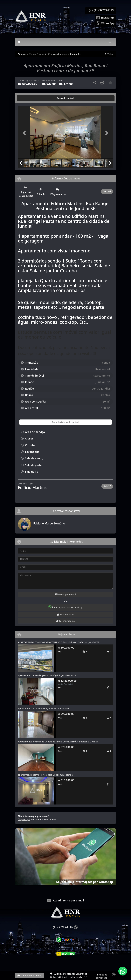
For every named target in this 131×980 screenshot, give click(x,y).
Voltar (109, 54)
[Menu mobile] (19, 42)
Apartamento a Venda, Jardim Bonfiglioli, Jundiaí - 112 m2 (48, 675)
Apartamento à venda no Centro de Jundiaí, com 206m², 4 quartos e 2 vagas (58, 742)
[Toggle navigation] (110, 42)
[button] (25, 133)
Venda (32, 54)
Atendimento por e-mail (66, 900)
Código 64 (75, 54)
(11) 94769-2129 (104, 10)
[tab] (27, 98)
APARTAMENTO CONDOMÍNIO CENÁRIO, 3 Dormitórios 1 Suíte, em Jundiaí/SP (59, 642)
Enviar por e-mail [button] (65, 594)
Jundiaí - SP (44, 54)
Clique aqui (24, 819)
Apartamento (60, 54)
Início (22, 54)
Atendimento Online (29, 975)
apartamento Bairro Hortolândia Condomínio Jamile (45, 775)
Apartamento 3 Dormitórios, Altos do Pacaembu (43, 708)
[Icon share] (105, 17)
